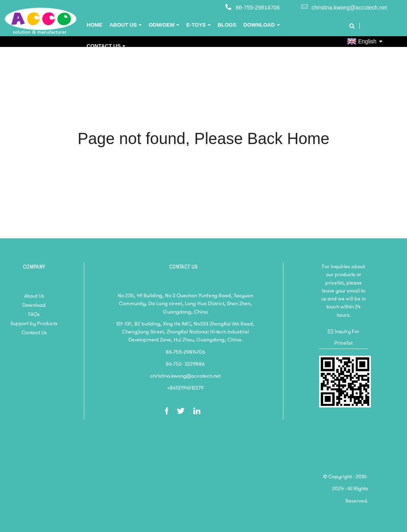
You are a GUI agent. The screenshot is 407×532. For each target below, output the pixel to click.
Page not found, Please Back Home (203, 138)
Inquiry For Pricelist (347, 337)
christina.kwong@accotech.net (349, 8)
